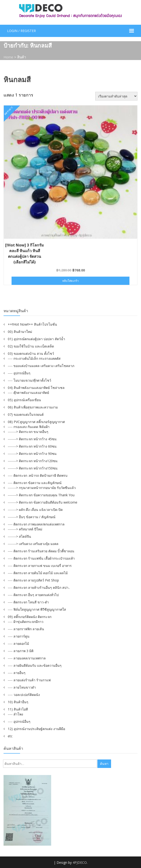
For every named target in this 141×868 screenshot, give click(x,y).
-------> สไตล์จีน (19, 536)
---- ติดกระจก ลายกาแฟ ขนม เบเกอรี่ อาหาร (40, 565)
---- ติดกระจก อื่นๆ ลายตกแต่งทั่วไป (33, 595)
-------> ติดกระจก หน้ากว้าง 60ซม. (32, 446)
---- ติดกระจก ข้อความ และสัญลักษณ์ (35, 482)
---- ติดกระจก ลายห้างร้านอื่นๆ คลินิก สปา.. (39, 587)
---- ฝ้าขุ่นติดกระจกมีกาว (26, 621)
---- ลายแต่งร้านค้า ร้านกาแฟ (29, 680)
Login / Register (21, 31)
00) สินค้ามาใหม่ (20, 331)
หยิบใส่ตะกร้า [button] (70, 281)
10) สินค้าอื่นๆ (18, 702)
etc (10, 736)
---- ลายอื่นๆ (17, 672)
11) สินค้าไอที (18, 709)
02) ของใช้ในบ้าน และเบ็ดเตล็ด (31, 346)
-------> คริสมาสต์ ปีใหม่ (25, 529)
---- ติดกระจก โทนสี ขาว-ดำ (28, 602)
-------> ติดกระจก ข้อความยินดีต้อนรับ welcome (43, 502)
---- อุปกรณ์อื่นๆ (19, 373)
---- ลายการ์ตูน (19, 636)
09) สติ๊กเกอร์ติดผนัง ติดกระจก (30, 616)
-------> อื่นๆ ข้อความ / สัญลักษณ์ (32, 517)
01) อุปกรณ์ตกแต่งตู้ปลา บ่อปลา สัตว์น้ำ (36, 339)
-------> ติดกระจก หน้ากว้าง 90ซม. (32, 453)
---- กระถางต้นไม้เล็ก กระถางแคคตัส (34, 358)
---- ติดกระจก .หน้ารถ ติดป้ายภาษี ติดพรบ (38, 475)
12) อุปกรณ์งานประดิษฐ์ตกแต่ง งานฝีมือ (36, 729)
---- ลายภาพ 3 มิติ (21, 651)
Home (9, 57)
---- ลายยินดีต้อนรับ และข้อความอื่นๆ (35, 665)
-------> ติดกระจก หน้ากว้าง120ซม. (33, 461)
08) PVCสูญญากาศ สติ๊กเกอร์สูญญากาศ (36, 422)
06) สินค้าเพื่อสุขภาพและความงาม (33, 407)
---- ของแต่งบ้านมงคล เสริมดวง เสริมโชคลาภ (41, 365)
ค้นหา (104, 763)
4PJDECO (80, 862)
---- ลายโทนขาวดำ (22, 687)
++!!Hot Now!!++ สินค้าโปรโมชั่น (32, 324)
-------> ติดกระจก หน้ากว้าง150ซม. (33, 468)
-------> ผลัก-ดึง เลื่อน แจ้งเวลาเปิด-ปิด (35, 509)
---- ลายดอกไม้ (18, 643)
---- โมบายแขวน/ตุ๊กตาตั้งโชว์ (29, 380)
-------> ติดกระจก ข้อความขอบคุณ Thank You (41, 495)
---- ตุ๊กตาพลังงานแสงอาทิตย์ (28, 392)
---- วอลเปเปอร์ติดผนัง (24, 694)
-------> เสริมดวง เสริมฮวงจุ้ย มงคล (33, 543)
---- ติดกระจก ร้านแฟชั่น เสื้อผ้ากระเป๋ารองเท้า (41, 558)
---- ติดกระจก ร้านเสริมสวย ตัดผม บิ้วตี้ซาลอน (41, 551)
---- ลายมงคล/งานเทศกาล (27, 658)
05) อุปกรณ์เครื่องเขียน (24, 400)
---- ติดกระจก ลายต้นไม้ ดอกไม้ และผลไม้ (38, 573)
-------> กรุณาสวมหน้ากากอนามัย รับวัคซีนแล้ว (42, 487)
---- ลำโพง (15, 714)
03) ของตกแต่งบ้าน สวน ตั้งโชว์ (31, 353)
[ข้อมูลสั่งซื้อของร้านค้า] (116, 96)
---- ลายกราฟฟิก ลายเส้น (26, 629)
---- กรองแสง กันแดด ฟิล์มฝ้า (29, 426)
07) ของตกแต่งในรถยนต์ (26, 414)
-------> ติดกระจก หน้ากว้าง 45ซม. (32, 439)
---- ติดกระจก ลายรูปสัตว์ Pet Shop (33, 580)
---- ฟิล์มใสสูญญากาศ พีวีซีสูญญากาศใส (37, 609)
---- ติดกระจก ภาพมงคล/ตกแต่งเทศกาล (36, 524)
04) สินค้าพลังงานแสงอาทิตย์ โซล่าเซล (36, 387)
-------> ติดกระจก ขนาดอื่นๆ (28, 431)
